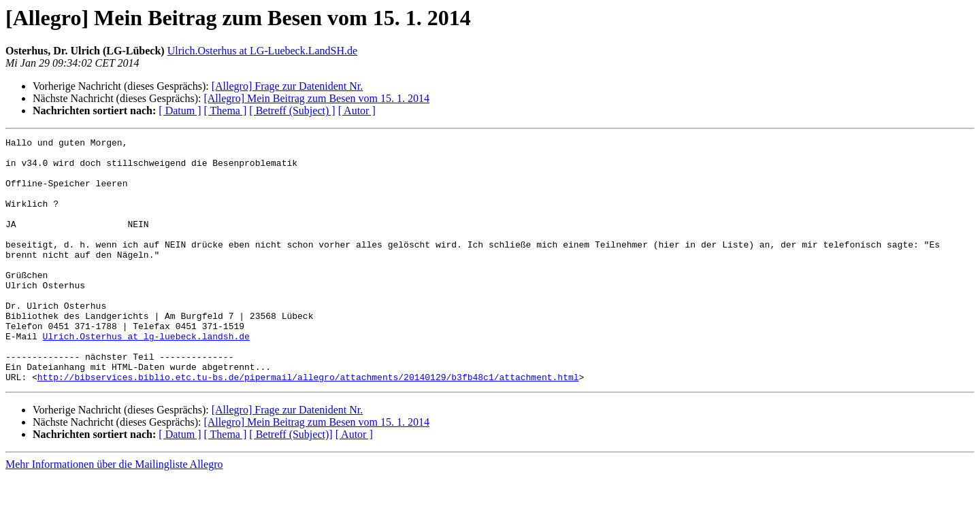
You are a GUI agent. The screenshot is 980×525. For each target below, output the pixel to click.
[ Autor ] (357, 111)
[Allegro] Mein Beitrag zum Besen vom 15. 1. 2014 (316, 98)
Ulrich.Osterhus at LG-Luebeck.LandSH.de (262, 51)
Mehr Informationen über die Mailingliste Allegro (114, 513)
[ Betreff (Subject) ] (292, 111)
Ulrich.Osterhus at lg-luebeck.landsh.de (146, 377)
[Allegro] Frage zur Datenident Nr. (288, 86)
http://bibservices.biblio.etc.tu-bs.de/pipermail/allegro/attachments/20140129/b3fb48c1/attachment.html (308, 426)
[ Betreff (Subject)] (291, 483)
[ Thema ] (226, 111)
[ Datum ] (180, 111)
